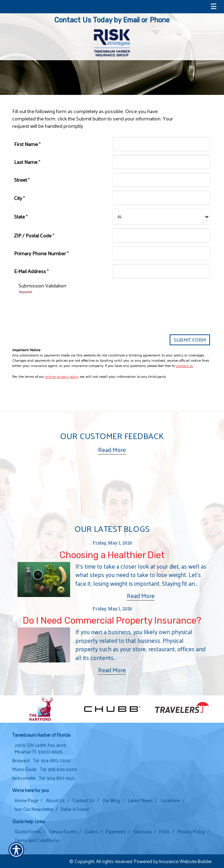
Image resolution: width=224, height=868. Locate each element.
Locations (170, 800)
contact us (184, 365)
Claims (91, 832)
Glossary (142, 832)
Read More (112, 450)
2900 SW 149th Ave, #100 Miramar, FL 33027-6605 (40, 748)
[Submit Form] (190, 340)
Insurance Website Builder (185, 861)
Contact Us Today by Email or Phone (112, 20)
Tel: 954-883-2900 (52, 761)
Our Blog (111, 800)
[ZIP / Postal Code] (161, 235)
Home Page (26, 800)
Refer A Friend (75, 809)
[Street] (161, 180)
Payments (116, 832)
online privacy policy (62, 376)
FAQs (165, 832)
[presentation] (72, 308)
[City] (161, 198)
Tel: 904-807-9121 (57, 778)
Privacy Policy (191, 832)
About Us (55, 800)
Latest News (140, 800)
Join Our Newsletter (34, 809)
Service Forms (63, 832)
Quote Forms (28, 832)
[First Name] (161, 144)
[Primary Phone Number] (161, 253)
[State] (161, 217)
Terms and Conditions (37, 840)
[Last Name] (161, 162)
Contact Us (84, 800)
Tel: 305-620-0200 (59, 769)
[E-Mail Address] (161, 271)
